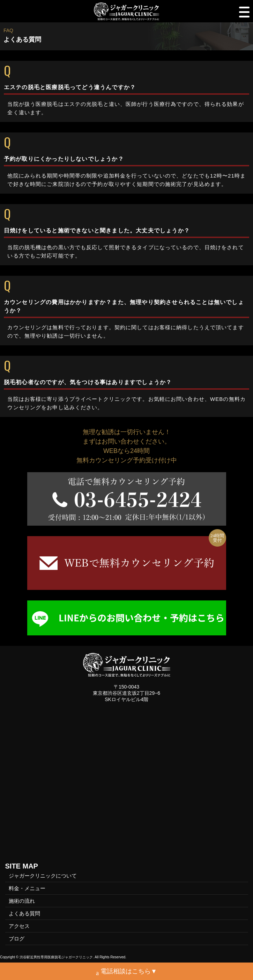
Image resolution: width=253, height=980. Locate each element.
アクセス (19, 926)
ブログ (17, 939)
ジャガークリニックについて (43, 876)
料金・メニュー (27, 888)
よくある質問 (24, 913)
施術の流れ (22, 901)
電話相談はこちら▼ (126, 972)
